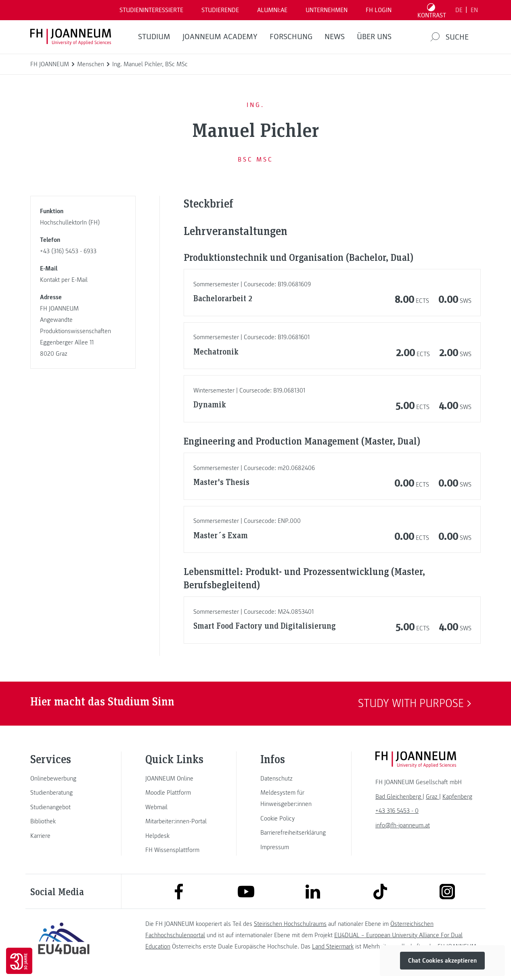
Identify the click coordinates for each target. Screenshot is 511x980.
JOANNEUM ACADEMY (220, 37)
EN (474, 10)
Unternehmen (327, 10)
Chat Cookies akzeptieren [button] (442, 961)
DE (459, 10)
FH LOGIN (379, 10)
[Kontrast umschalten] (432, 10)
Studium (154, 37)
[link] (64, 779)
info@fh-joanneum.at (403, 825)
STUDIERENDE (220, 10)
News (335, 37)
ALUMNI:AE (272, 10)
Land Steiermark (333, 946)
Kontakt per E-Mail (64, 280)
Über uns (374, 37)
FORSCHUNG (291, 37)
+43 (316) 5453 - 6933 (68, 251)
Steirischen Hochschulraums (290, 924)
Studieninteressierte (151, 10)
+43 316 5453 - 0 (397, 811)
